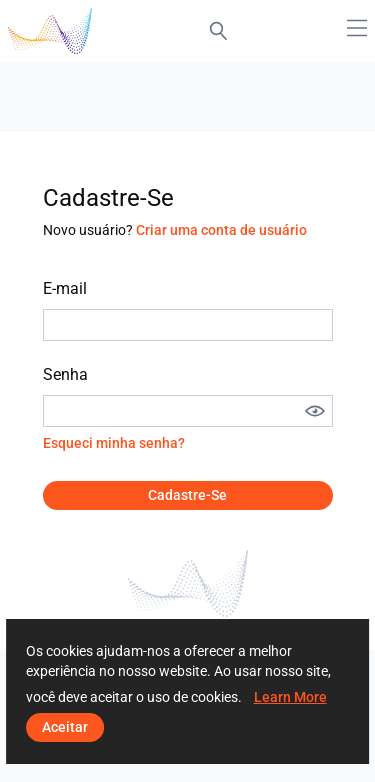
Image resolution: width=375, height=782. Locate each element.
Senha (65, 374)
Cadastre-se (187, 495)
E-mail (65, 288)
